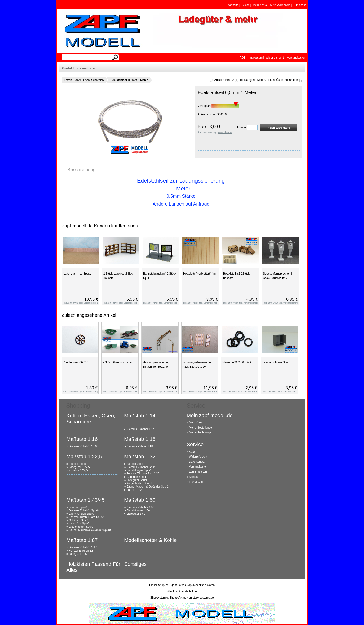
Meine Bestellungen (201, 428)
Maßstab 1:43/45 (86, 500)
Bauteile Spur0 (78, 507)
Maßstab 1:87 (82, 540)
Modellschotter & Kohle (150, 540)
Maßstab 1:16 (82, 439)
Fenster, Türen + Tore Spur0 (86, 517)
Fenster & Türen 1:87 (82, 551)
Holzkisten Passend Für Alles (93, 567)
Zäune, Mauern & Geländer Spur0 (90, 530)
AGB (192, 452)
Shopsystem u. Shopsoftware (168, 598)
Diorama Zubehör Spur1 (141, 467)
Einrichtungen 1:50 (138, 510)
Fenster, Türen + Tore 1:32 (143, 474)
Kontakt (194, 477)
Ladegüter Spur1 (137, 480)
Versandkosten (198, 467)
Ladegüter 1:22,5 (79, 467)
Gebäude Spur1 (136, 477)
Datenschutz (197, 462)
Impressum (196, 482)
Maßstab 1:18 (140, 439)
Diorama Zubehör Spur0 (84, 510)
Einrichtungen (77, 464)
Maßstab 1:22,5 (84, 456)
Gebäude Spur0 (79, 520)
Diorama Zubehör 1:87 (83, 547)
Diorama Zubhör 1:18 (140, 446)
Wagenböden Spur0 (81, 527)
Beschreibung (81, 170)
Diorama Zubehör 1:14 (140, 429)
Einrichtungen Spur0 (81, 514)
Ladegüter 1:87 (78, 554)
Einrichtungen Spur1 (139, 470)
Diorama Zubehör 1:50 (140, 507)
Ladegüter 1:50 (136, 514)
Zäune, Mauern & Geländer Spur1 (148, 487)
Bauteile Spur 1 (136, 464)
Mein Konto (196, 422)
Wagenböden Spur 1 (139, 483)
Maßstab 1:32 (140, 456)
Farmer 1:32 (134, 490)
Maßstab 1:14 (140, 416)
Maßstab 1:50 (140, 500)
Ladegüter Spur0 (79, 524)
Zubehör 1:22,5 (78, 470)
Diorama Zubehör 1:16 (83, 446)
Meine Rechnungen (201, 432)
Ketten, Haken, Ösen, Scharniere (84, 80)
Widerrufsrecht (198, 457)
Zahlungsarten (198, 472)
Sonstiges (135, 564)
